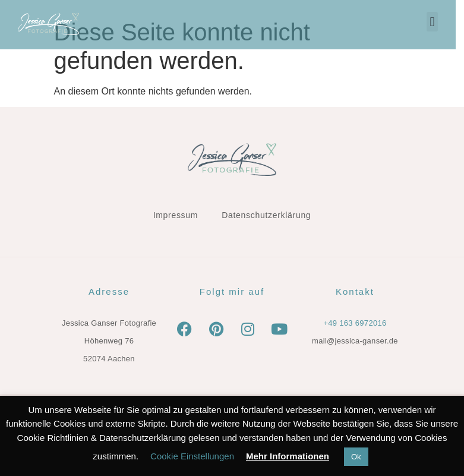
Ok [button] (356, 457)
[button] (441, 22)
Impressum (176, 215)
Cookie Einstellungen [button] (192, 456)
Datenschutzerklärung (266, 215)
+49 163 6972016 (355, 323)
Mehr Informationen (288, 456)
